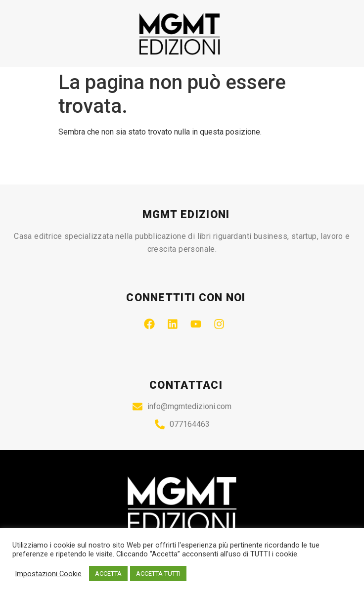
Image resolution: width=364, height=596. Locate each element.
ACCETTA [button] (108, 573)
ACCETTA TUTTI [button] (158, 573)
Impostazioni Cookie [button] (48, 574)
